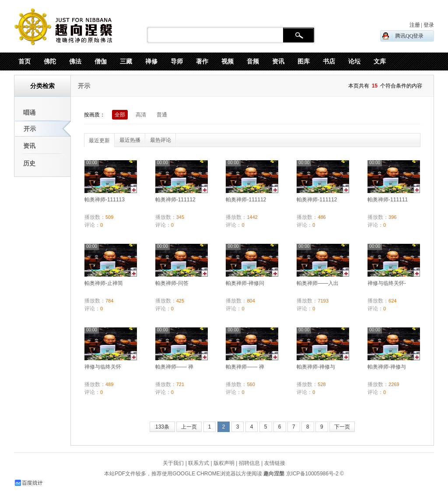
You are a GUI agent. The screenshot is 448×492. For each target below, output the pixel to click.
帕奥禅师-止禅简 (104, 283)
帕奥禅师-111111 (388, 200)
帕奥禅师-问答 (172, 283)
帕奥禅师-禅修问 (245, 283)
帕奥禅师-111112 (175, 200)
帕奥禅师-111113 (105, 200)
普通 (162, 115)
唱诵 (29, 112)
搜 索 (299, 35)
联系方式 (199, 463)
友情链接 (275, 463)
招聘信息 (249, 463)
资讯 (29, 146)
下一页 (342, 427)
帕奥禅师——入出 (318, 283)
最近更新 (99, 141)
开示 (30, 129)
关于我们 (173, 463)
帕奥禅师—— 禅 (174, 367)
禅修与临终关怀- (387, 283)
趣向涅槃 (273, 474)
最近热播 (130, 140)
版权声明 (224, 463)
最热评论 (161, 140)
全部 (120, 115)
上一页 (189, 427)
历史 (29, 163)
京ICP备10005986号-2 (312, 474)
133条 (162, 427)
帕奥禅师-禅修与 (316, 367)
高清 (141, 115)
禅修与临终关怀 (103, 367)
